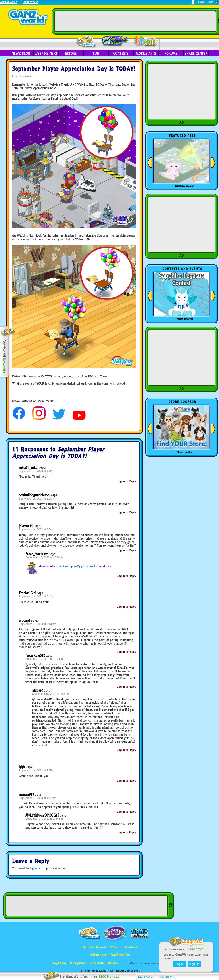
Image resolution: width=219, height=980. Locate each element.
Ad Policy (113, 963)
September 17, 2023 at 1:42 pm (37, 471)
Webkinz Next (46, 54)
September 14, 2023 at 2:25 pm (37, 771)
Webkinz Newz (115, 41)
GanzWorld (131, 947)
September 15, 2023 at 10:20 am (45, 557)
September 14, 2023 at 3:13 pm (37, 624)
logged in (36, 868)
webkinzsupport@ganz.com (75, 566)
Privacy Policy (78, 963)
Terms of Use (97, 963)
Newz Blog (21, 54)
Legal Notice (60, 963)
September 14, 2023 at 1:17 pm (37, 798)
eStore (71, 54)
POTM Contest (185, 319)
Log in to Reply (126, 481)
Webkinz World (9, 2)
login (202, 2)
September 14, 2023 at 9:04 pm (37, 530)
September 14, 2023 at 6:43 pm (37, 597)
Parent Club (145, 41)
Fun (96, 54)
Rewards (86, 42)
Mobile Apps (146, 54)
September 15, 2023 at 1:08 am (37, 499)
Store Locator (184, 452)
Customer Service (150, 963)
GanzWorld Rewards (94, 947)
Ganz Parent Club (120, 955)
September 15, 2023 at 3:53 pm (51, 694)
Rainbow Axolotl (185, 186)
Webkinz (115, 947)
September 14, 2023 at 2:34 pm (44, 819)
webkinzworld (24, 77)
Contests (121, 54)
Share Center (196, 54)
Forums (171, 54)
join (211, 2)
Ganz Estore (31, 2)
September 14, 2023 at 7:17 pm (44, 659)
